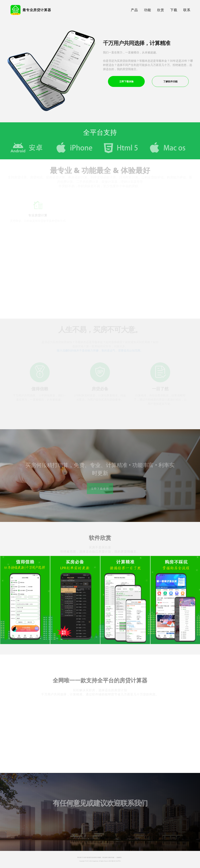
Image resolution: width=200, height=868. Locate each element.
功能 (148, 10)
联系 (187, 10)
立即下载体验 (126, 82)
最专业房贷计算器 (37, 10)
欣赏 (161, 10)
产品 (134, 10)
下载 (174, 10)
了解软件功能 (170, 82)
